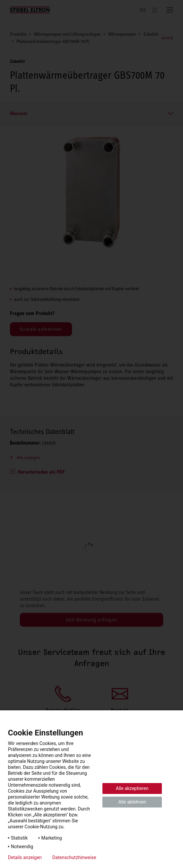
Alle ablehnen (132, 802)
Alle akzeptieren (132, 788)
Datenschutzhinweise (74, 857)
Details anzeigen (25, 857)
